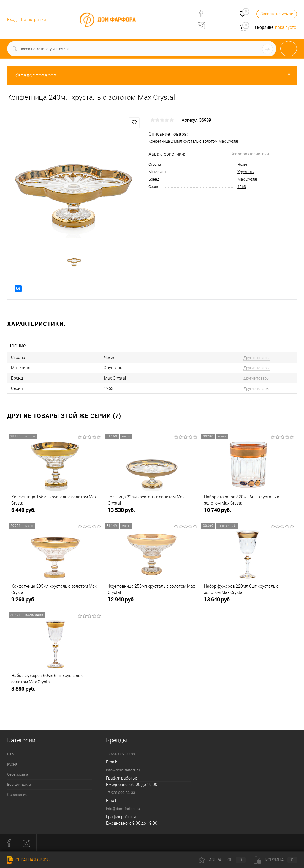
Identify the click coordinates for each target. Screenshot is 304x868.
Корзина (275, 860)
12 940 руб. (152, 602)
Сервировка (18, 774)
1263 (242, 187)
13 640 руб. (248, 602)
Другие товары (255, 358)
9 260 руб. (56, 602)
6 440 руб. (56, 512)
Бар (10, 754)
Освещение (17, 794)
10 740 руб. (248, 512)
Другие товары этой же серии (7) (64, 415)
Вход (12, 20)
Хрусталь (246, 172)
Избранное (222, 860)
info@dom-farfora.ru (123, 770)
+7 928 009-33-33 (121, 754)
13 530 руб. (152, 512)
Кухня (12, 764)
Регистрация (34, 20)
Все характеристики (250, 154)
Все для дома (19, 784)
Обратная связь (29, 860)
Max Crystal (247, 179)
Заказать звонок (277, 14)
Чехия (243, 164)
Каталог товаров (152, 75)
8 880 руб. (56, 691)
